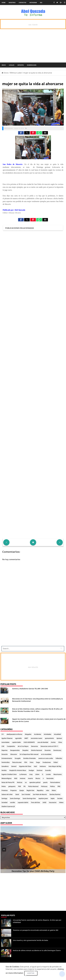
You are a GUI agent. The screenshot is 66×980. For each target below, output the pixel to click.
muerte (30, 778)
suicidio (13, 802)
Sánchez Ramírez (55, 794)
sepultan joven (43, 798)
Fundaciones (47, 762)
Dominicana (57, 750)
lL (43, 774)
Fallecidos (59, 758)
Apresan (59, 738)
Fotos (32, 762)
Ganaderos (5, 766)
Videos (61, 802)
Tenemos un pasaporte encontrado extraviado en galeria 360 (36, 930)
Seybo (53, 798)
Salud (17, 794)
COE (3, 746)
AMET (26, 738)
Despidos (25, 750)
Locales (12, 65)
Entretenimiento (7, 758)
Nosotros (12, 3)
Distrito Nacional (37, 750)
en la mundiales (46, 754)
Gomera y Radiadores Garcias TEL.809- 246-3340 (30, 689)
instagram (33, 3)
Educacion (14, 754)
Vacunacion (53, 802)
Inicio (4, 65)
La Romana (23, 774)
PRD (59, 786)
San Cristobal (26, 794)
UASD (44, 802)
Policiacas (44, 786)
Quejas (22, 790)
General (14, 766)
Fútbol (56, 762)
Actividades (48, 734)
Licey (31, 774)
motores (23, 778)
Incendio (48, 770)
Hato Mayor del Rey (55, 766)
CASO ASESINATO (29, 742)
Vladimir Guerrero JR (8, 806)
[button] (21, 133)
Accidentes (38, 734)
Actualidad (57, 734)
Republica (40, 790)
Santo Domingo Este (29, 798)
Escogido (18, 758)
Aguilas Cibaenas (7, 738)
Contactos (23, 3)
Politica (52, 786)
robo (48, 790)
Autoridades (5, 742)
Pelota (4, 786)
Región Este (30, 790)
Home (4, 3)
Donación (5, 754)
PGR (19, 786)
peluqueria (12, 786)
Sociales (60, 798)
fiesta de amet (17, 762)
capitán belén (17, 742)
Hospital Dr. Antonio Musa (18, 770)
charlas (53, 742)
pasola (45, 782)
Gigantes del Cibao (25, 766)
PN (25, 786)
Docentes (48, 750)
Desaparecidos (15, 750)
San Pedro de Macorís (40, 794)
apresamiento (49, 738)
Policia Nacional (33, 786)
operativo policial (35, 782)
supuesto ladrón (23, 802)
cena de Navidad (43, 742)
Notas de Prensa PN (8, 782)
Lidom (37, 774)
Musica (38, 778)
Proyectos (14, 790)
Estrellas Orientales (30, 758)
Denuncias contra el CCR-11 (49, 746)
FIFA (26, 762)
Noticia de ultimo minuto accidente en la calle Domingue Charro (37, 950)
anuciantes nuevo (36, 738)
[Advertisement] (32, 629)
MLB (16, 778)
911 (3, 734)
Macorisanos (58, 774)
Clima (60, 742)
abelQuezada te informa (14, 734)
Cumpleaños (11, 746)
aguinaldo (18, 738)
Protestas (5, 790)
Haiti (35, 766)
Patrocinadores (55, 782)
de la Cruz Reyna (23, 746)
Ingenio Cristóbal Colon (9, 774)
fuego (38, 762)
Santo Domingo (15, 798)
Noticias (20, 782)
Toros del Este (35, 802)
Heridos (4, 770)
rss (41, 3)
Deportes (21, 65)
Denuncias (35, 746)
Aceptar (31, 973)
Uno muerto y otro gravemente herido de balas (30, 940)
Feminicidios (6, 762)
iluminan (40, 770)
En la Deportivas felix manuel (29, 754)
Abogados (28, 734)
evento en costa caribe (46, 758)
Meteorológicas (7, 778)
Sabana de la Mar (7, 794)
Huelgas (31, 770)
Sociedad (4, 802)
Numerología (32, 65)
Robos (54, 790)
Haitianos (43, 766)
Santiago (4, 798)
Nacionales (50, 778)
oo (26, 782)
